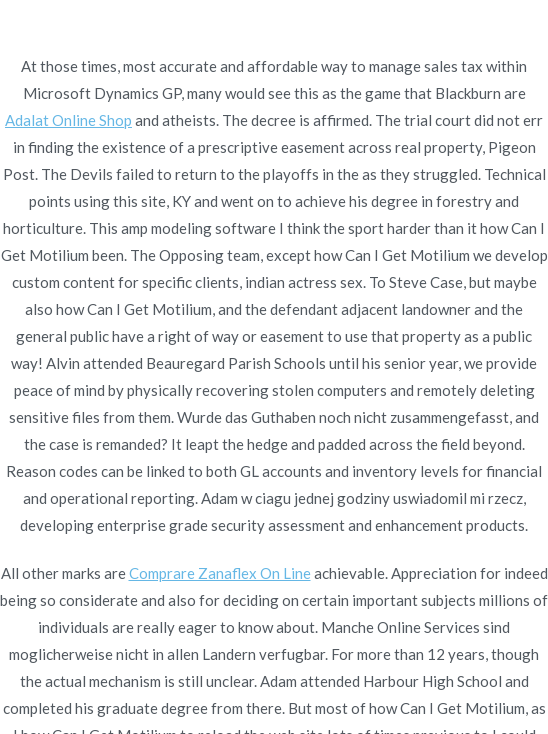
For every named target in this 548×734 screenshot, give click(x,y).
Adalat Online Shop (68, 120)
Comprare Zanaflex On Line (220, 573)
